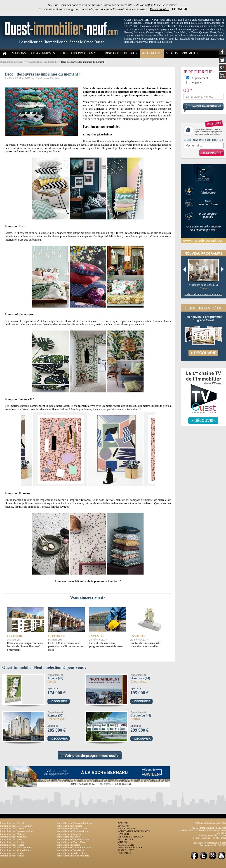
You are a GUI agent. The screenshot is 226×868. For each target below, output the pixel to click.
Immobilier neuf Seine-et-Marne (73, 839)
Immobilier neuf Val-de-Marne (15, 850)
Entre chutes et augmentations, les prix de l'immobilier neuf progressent (25, 646)
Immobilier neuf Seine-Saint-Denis (74, 847)
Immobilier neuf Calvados (13, 823)
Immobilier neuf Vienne (12, 856)
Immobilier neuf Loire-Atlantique (17, 831)
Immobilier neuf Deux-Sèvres (71, 842)
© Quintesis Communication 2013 (211, 823)
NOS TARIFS (125, 853)
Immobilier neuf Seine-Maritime (73, 856)
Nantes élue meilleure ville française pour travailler (146, 645)
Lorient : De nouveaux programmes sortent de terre (106, 645)
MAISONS (19, 53)
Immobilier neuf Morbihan (13, 837)
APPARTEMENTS (43, 53)
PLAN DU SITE (126, 850)
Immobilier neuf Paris (11, 839)
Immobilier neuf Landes (12, 853)
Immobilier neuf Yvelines (13, 842)
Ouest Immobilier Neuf (12, 62)
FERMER (180, 9)
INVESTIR (123, 834)
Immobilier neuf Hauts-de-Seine (16, 847)
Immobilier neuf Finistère (69, 826)
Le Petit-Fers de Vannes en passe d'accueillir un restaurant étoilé (66, 646)
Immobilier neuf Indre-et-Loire (72, 853)
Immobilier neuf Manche (12, 834)
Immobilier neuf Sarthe (68, 837)
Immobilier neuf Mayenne (69, 834)
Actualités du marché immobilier (42, 62)
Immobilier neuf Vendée (12, 845)
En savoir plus (159, 9)
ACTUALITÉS (152, 53)
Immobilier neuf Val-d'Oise (70, 850)
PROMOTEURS (193, 53)
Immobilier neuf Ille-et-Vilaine (72, 828)
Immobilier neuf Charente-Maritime (74, 823)
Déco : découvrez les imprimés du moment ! (83, 62)
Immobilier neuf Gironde (13, 828)
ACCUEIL (123, 823)
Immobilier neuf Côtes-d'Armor (16, 826)
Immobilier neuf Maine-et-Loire (73, 831)
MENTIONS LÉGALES (130, 847)
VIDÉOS (172, 53)
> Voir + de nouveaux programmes (204, 294)
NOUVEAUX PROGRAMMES (80, 53)
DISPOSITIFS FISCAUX (121, 53)
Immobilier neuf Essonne (69, 845)
